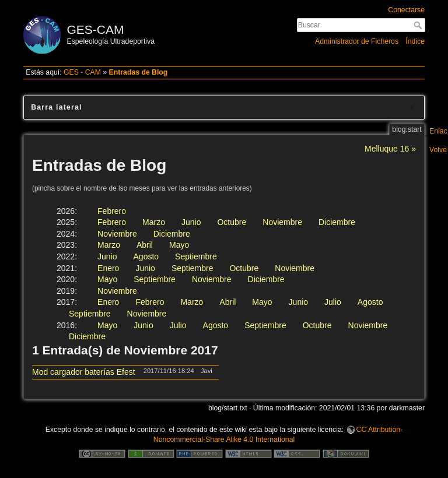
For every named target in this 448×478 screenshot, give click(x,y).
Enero (108, 268)
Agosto (146, 256)
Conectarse (406, 10)
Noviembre (282, 222)
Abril (145, 245)
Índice (415, 41)
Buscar (419, 25)
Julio (333, 302)
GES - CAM (82, 72)
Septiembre (196, 256)
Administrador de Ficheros (357, 41)
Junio (191, 222)
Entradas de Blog (139, 72)
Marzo (154, 222)
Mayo (179, 245)
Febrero (112, 211)
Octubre (232, 222)
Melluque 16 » (390, 149)
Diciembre (337, 222)
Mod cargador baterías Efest (84, 372)
